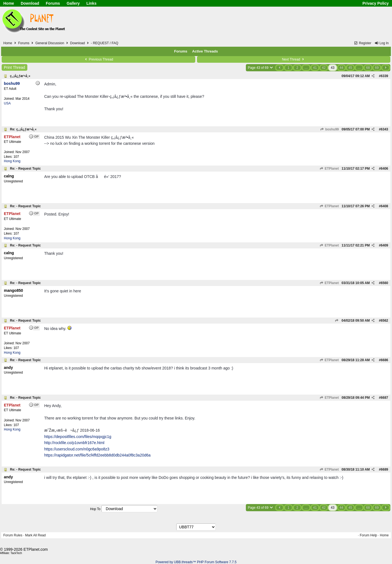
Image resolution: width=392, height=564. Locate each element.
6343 (384, 129)
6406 (384, 169)
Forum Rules (13, 535)
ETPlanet (329, 169)
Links (92, 3)
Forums (53, 3)
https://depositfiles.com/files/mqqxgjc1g (78, 437)
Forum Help (368, 535)
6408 (384, 206)
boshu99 (330, 129)
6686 (384, 360)
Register (363, 43)
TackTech (16, 553)
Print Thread (15, 67)
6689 (384, 469)
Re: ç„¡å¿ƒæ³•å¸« (23, 129)
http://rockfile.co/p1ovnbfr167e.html (74, 443)
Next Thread (294, 59)
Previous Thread (98, 59)
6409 (384, 245)
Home (9, 3)
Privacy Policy (376, 3)
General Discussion (50, 43)
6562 (384, 321)
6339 (384, 76)
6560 (384, 283)
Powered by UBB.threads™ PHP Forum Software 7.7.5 (196, 562)
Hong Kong (12, 161)
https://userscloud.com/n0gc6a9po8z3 (77, 449)
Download (30, 3)
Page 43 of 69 (261, 68)
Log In (382, 43)
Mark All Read (35, 535)
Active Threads (205, 51)
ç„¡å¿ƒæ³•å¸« (20, 76)
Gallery (73, 3)
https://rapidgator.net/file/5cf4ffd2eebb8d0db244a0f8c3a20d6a (97, 455)
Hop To (95, 509)
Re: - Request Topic (25, 169)
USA (7, 103)
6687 (384, 398)
